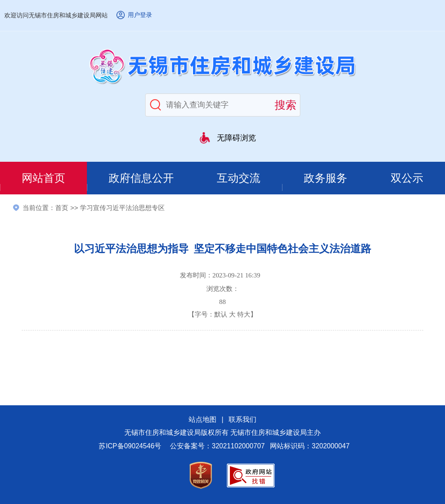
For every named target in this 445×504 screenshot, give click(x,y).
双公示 (407, 178)
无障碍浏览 (236, 138)
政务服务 (325, 178)
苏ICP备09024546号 (130, 446)
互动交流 (239, 178)
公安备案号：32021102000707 (217, 446)
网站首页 (43, 178)
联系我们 (242, 419)
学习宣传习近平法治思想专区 (122, 208)
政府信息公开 (141, 178)
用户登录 (140, 15)
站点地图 (203, 419)
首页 (62, 208)
